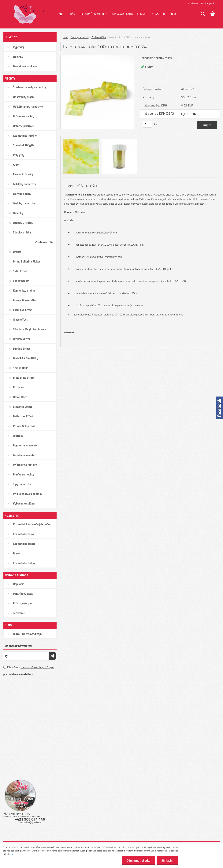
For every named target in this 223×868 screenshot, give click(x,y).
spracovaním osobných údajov (37, 667)
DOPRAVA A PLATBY (122, 14)
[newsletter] (52, 656)
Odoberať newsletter (19, 646)
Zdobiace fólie (99, 37)
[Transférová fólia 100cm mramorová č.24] (97, 57)
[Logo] (30, 14)
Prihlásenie (193, 3)
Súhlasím (167, 860)
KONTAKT (142, 14)
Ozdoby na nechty (80, 37)
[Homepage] (61, 14)
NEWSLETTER (160, 14)
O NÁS (71, 14)
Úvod (65, 37)
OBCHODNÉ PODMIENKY (93, 14)
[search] (203, 14)
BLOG (174, 14)
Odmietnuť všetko (138, 860)
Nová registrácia (209, 3)
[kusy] (147, 124)
